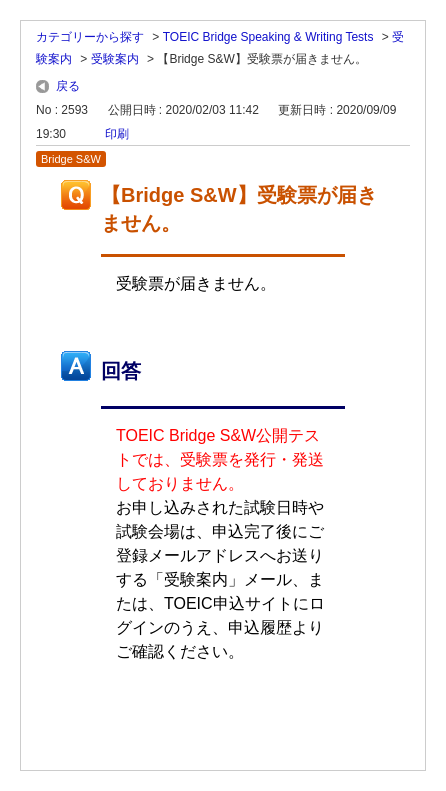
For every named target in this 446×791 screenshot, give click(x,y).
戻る (68, 86)
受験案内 (115, 59)
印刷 (117, 134)
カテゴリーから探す (90, 37)
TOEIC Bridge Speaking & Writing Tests (268, 37)
